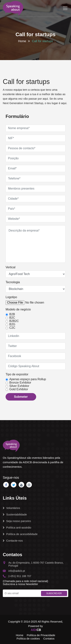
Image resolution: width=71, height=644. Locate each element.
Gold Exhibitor (19, 389)
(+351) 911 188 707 (17, 576)
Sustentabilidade (15, 514)
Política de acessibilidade (20, 534)
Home (22, 41)
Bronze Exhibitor (20, 383)
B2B (12, 314)
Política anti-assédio (17, 527)
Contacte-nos (13, 541)
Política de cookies (28, 638)
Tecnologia (13, 282)
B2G (12, 324)
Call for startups (42, 41)
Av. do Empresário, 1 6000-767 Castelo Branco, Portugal (33, 564)
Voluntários (11, 508)
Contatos (49, 638)
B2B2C (14, 321)
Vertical (10, 267)
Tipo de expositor (17, 374)
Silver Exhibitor (19, 386)
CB (36, 630)
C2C (12, 328)
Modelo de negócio (18, 309)
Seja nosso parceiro (17, 521)
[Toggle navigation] (65, 8)
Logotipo (11, 297)
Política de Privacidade (41, 635)
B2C (12, 318)
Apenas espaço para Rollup (28, 379)
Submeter (21, 397)
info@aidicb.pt (14, 571)
